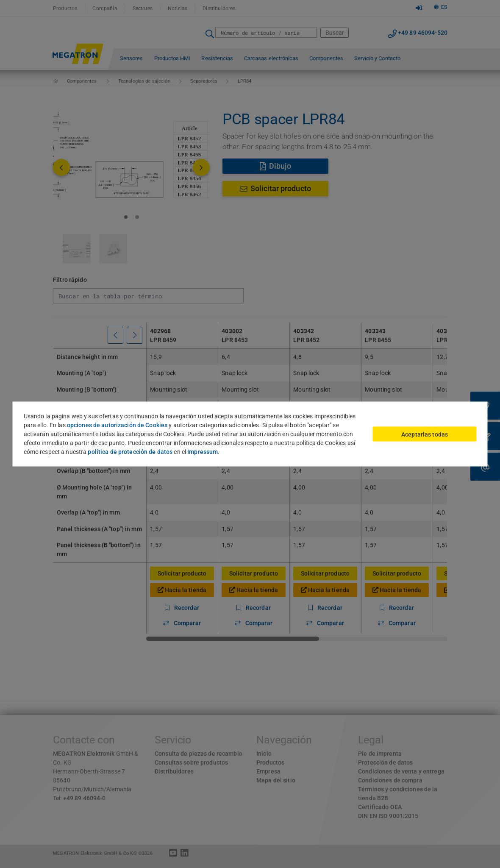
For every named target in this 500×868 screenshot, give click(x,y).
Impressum (203, 452)
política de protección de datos (130, 452)
